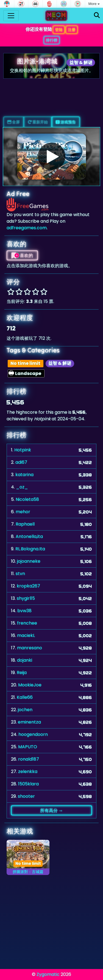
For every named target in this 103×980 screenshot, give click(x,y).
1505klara (28, 784)
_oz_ (22, 487)
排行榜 (52, 40)
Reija (22, 673)
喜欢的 (22, 255)
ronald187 (29, 759)
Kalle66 (25, 697)
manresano (30, 648)
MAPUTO (28, 747)
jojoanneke (29, 561)
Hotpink (23, 450)
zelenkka (28, 771)
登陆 (59, 30)
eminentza (29, 722)
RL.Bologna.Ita (30, 549)
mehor (23, 512)
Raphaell (25, 524)
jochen (25, 710)
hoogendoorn (33, 734)
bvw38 (24, 611)
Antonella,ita (29, 536)
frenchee (27, 623)
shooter (26, 796)
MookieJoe (30, 685)
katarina (24, 475)
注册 (72, 30)
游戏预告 (66, 122)
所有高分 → (51, 810)
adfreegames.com (27, 228)
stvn (20, 574)
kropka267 (28, 586)
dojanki (25, 660)
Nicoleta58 (27, 499)
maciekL (26, 635)
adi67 (21, 462)
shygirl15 (26, 598)
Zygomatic (48, 974)
